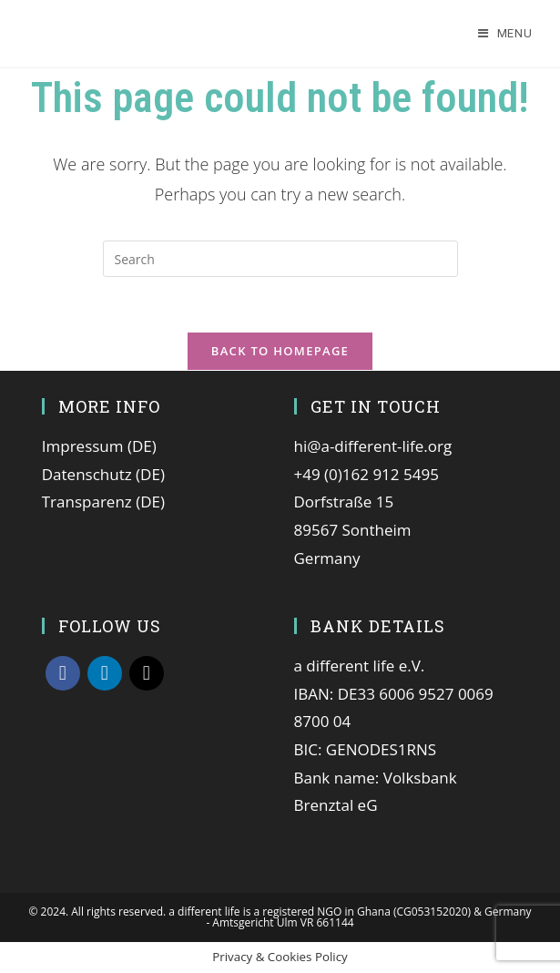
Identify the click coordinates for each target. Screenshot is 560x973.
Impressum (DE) (99, 446)
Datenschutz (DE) (103, 474)
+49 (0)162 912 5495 (367, 474)
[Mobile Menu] (505, 33)
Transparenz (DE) (103, 502)
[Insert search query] (280, 259)
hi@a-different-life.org (373, 446)
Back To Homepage (280, 351)
